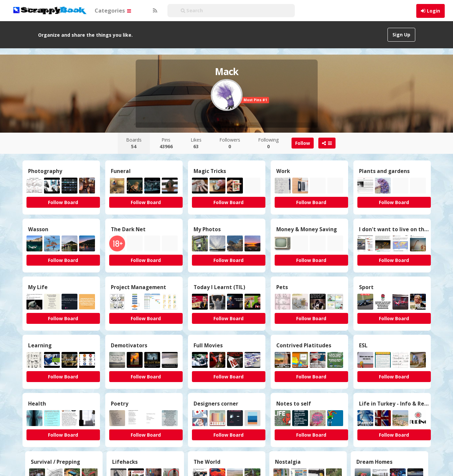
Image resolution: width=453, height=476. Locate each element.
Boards (134, 143)
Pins (166, 143)
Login (433, 11)
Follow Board (63, 202)
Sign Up (401, 35)
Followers (230, 143)
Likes (196, 143)
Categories (113, 10)
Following (268, 143)
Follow (303, 143)
